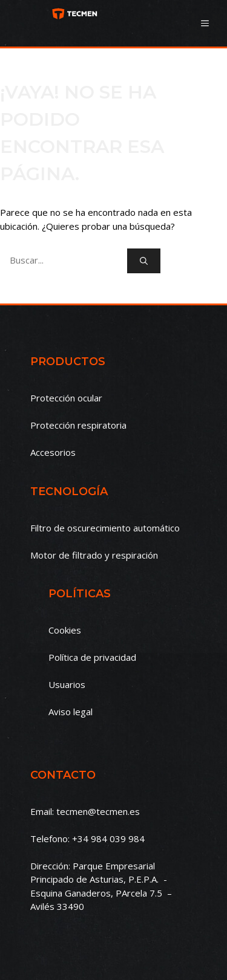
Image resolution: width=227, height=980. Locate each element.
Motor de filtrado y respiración (94, 555)
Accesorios (53, 452)
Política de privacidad (92, 657)
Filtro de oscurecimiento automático (105, 528)
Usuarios (67, 684)
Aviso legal (71, 712)
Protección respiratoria (78, 425)
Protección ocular (66, 398)
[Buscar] (144, 261)
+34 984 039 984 (108, 839)
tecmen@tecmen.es (98, 811)
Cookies (65, 630)
